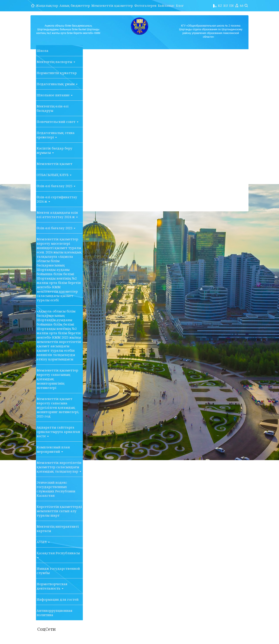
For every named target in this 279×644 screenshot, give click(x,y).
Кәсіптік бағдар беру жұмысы (54, 150)
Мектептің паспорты (56, 62)
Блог (180, 5)
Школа (43, 51)
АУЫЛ (43, 542)
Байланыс (166, 5)
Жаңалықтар (47, 5)
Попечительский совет (58, 122)
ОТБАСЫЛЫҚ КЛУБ (54, 175)
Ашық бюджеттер (75, 5)
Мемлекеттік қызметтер (112, 5)
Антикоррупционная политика (54, 613)
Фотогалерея (145, 5)
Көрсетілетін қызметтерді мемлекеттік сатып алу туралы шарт (59, 511)
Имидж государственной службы (58, 571)
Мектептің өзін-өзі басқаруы (53, 108)
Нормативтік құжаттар (57, 73)
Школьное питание (55, 95)
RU (226, 5)
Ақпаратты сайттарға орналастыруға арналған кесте (58, 432)
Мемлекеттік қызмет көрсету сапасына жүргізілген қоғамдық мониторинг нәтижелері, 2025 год (58, 407)
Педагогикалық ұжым (57, 84)
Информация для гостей (58, 599)
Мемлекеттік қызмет (54, 164)
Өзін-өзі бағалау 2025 (56, 186)
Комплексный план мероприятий (53, 449)
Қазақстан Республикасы (58, 554)
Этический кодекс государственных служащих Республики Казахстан (56, 489)
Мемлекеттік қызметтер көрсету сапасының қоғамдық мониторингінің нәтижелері (57, 379)
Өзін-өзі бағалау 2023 (56, 228)
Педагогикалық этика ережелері (56, 135)
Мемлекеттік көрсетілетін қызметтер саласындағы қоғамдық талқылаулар (59, 467)
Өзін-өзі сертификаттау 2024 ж (57, 199)
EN (231, 5)
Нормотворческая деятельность (52, 586)
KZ (220, 5)
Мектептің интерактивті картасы (58, 529)
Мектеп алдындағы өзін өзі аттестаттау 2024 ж (57, 215)
